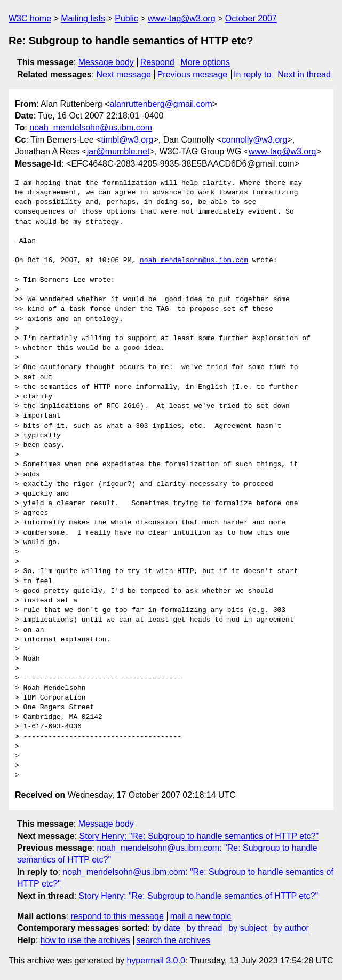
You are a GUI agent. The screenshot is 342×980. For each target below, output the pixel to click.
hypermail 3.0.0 (156, 961)
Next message (124, 75)
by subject (248, 928)
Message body (106, 62)
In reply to (252, 75)
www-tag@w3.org (182, 18)
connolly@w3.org (255, 140)
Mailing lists (83, 18)
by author (291, 928)
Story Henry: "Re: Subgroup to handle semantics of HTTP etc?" (199, 836)
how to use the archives (85, 940)
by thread (205, 928)
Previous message (193, 75)
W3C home (30, 18)
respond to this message (117, 916)
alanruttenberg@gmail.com (161, 104)
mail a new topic (201, 916)
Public (126, 18)
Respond (157, 62)
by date (166, 928)
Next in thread (304, 75)
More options (206, 62)
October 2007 (251, 18)
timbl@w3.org (127, 140)
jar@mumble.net (118, 151)
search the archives (174, 940)
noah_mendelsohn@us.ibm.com (91, 127)
